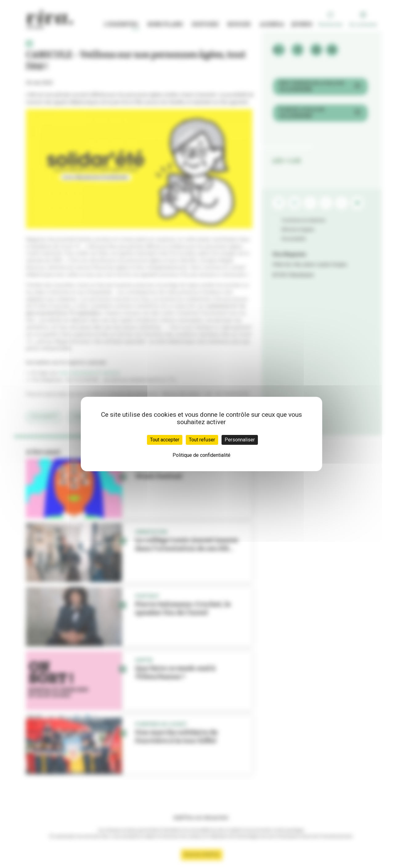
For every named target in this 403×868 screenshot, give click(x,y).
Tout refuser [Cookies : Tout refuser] (202, 440)
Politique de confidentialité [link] (201, 455)
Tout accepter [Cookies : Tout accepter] (165, 440)
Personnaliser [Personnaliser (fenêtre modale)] (240, 440)
